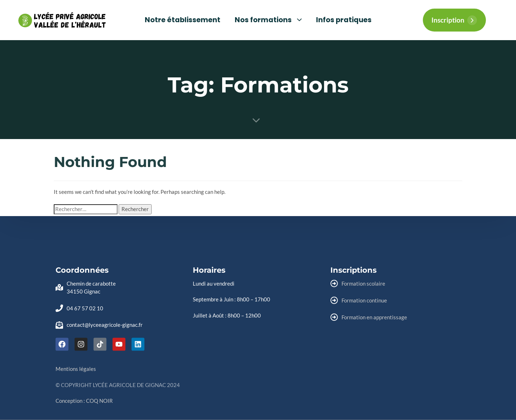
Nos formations (268, 20)
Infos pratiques (344, 20)
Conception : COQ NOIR (84, 401)
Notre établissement (183, 20)
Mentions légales (76, 369)
